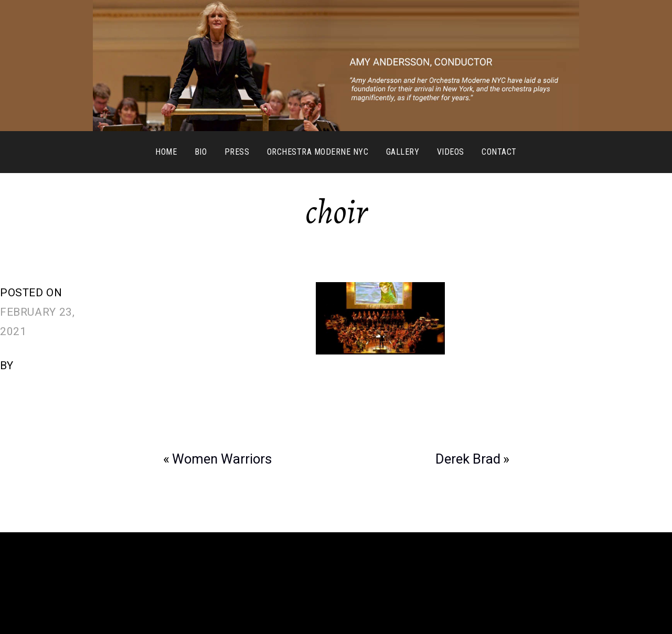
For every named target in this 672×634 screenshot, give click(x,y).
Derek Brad (468, 459)
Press (237, 152)
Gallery (403, 152)
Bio (201, 152)
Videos (451, 152)
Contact (499, 152)
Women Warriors (222, 459)
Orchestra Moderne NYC (318, 152)
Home (166, 152)
